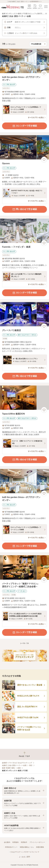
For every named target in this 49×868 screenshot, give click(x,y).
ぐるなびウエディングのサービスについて (24, 852)
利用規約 (16, 842)
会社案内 (7, 842)
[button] (24, 790)
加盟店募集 (40, 847)
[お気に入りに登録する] (44, 73)
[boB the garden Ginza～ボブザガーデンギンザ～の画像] (24, 61)
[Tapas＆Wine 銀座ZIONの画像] (24, 398)
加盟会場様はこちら (27, 847)
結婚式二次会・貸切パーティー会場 (14, 765)
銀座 (19, 768)
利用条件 (24, 842)
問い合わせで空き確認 (25, 209)
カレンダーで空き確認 (25, 126)
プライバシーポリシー (37, 842)
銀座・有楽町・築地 (8, 768)
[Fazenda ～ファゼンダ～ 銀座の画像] (24, 231)
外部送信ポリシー (11, 847)
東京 (31, 765)
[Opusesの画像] (24, 147)
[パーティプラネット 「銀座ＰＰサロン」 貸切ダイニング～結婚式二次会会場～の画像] (24, 567)
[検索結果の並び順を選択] (38, 44)
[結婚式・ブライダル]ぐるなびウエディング (17, 763)
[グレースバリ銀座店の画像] (24, 314)
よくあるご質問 (24, 857)
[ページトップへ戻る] (24, 754)
